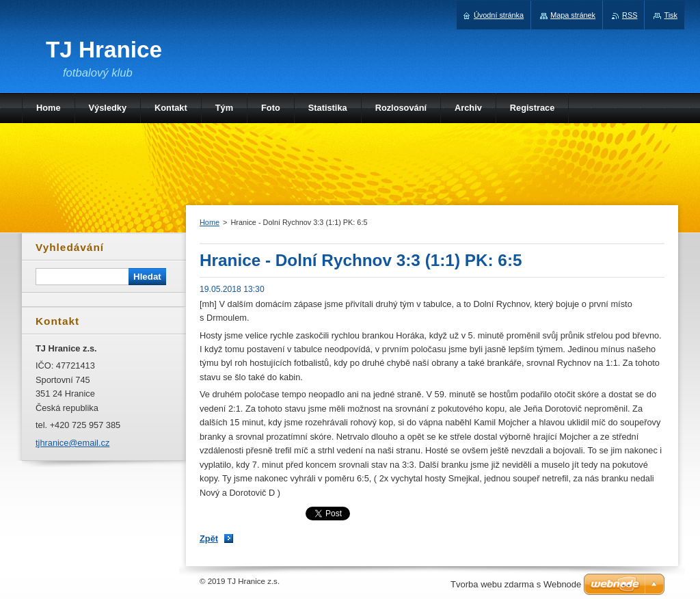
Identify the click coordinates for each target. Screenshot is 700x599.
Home (210, 222)
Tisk (671, 15)
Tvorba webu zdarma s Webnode (516, 584)
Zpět (209, 538)
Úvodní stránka (499, 15)
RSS (630, 15)
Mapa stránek (573, 15)
